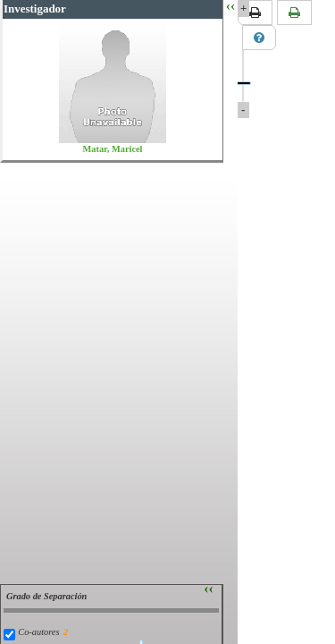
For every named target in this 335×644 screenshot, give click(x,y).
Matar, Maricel (113, 149)
